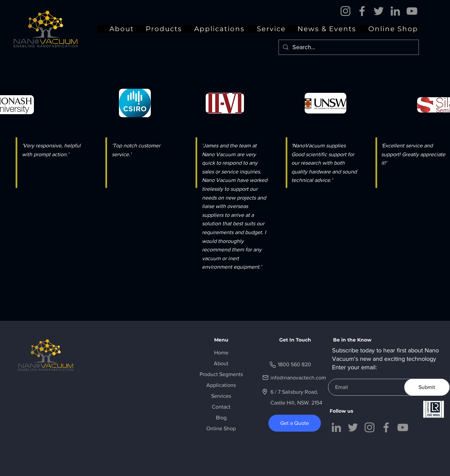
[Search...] (348, 47)
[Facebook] (362, 11)
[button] (321, 29)
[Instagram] (345, 11)
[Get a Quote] (295, 423)
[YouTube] (412, 11)
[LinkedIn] (395, 11)
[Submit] (427, 387)
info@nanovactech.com (298, 378)
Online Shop (221, 428)
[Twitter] (379, 11)
